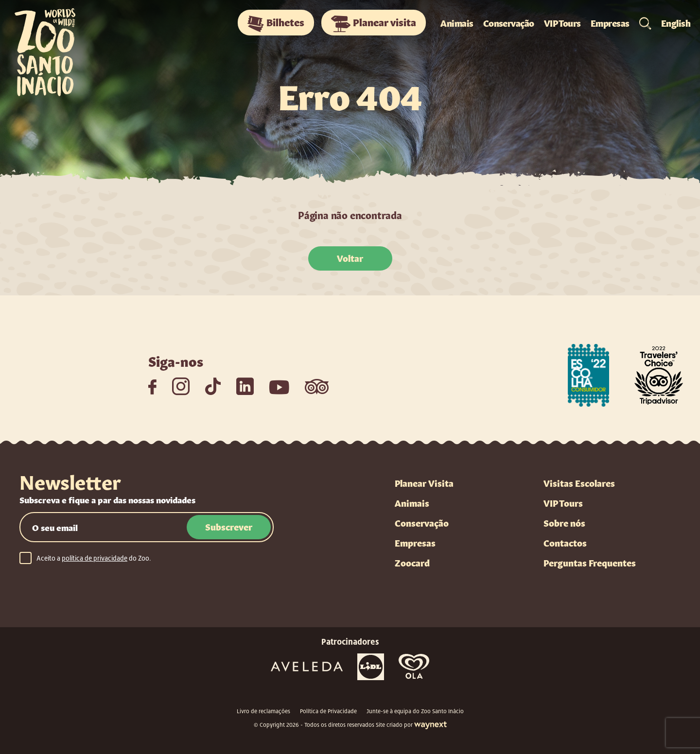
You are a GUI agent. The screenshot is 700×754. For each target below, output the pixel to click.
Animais (457, 22)
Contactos (565, 542)
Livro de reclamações (263, 711)
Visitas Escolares (579, 482)
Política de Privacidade (328, 711)
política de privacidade (95, 558)
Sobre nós (564, 522)
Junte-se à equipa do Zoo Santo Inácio (415, 711)
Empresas (610, 22)
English (676, 22)
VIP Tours (562, 22)
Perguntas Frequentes (590, 562)
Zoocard (412, 562)
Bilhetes (276, 23)
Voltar (350, 257)
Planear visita (374, 23)
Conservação (509, 22)
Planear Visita (424, 482)
